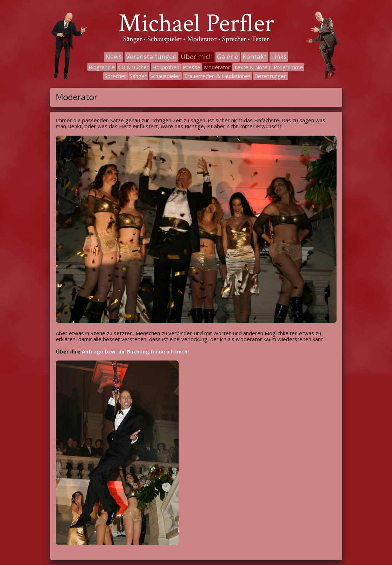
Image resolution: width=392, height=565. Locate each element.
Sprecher (115, 76)
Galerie (228, 57)
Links (279, 57)
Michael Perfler (196, 24)
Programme (288, 67)
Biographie (102, 67)
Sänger (138, 76)
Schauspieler (165, 76)
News (114, 57)
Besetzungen (271, 76)
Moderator (217, 67)
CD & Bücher (134, 67)
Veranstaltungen (151, 57)
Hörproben (166, 67)
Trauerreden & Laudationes (217, 76)
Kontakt (255, 57)
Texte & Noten (252, 67)
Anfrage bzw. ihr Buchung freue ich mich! (135, 351)
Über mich (197, 57)
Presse (192, 67)
